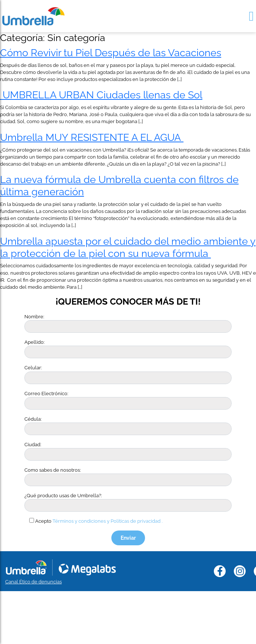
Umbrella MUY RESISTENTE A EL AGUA (92, 137)
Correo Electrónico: (46, 394)
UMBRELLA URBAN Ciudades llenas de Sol (101, 95)
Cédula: (33, 419)
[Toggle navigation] (251, 16)
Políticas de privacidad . (137, 521)
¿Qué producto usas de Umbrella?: (63, 496)
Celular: (33, 368)
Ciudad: (33, 445)
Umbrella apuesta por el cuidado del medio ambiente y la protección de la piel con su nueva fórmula (128, 247)
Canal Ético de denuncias (33, 582)
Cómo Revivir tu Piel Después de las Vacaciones (111, 52)
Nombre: (34, 317)
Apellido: (34, 342)
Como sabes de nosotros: (53, 470)
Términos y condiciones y (81, 521)
